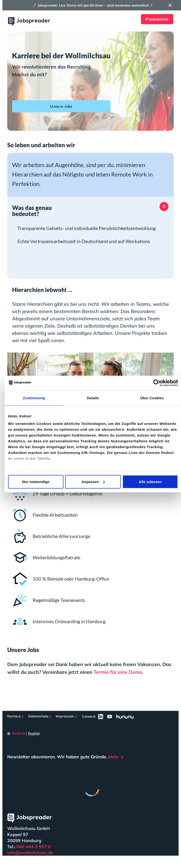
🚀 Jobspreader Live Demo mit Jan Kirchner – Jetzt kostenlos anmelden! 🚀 (93, 5)
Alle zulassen (150, 481)
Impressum (65, 716)
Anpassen (93, 481)
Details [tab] (93, 398)
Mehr (114, 757)
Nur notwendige (36, 481)
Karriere (14, 716)
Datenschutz (38, 716)
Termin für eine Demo (118, 672)
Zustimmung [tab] (34, 398)
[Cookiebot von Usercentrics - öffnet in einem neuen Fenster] (157, 383)
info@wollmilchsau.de (30, 853)
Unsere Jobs (61, 106)
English (34, 733)
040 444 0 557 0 (33, 847)
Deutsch (19, 733)
